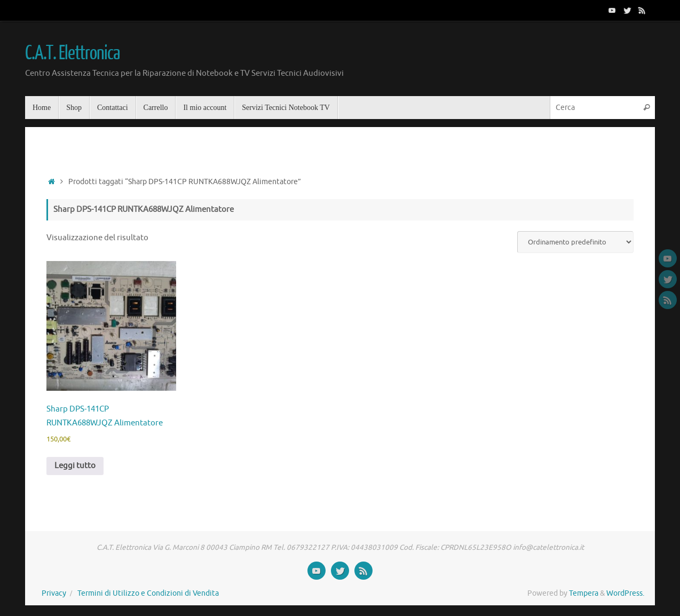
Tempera (584, 593)
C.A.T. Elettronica (72, 53)
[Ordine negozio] (575, 242)
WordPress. (625, 593)
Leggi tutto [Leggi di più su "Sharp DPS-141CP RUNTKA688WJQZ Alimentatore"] (75, 466)
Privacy (54, 593)
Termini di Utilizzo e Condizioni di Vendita (148, 593)
